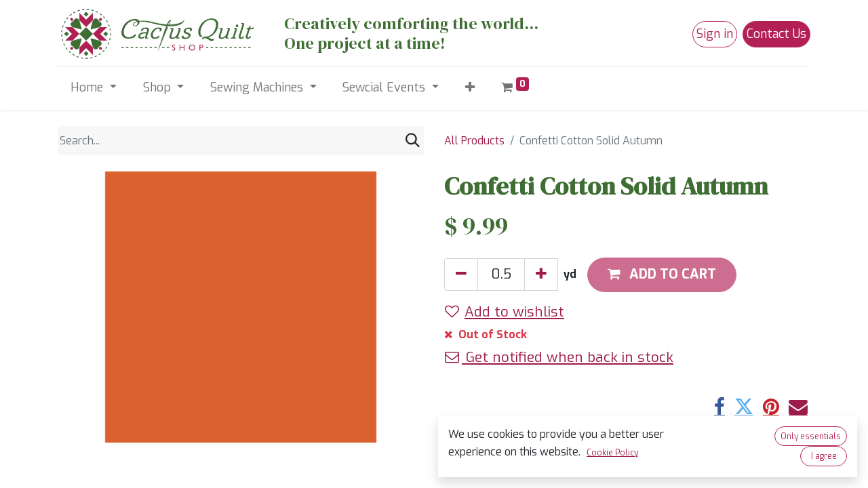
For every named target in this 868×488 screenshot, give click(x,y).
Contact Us (776, 34)
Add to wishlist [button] (505, 312)
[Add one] (541, 274)
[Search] (413, 141)
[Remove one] (461, 274)
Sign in (715, 34)
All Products (474, 141)
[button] (470, 88)
